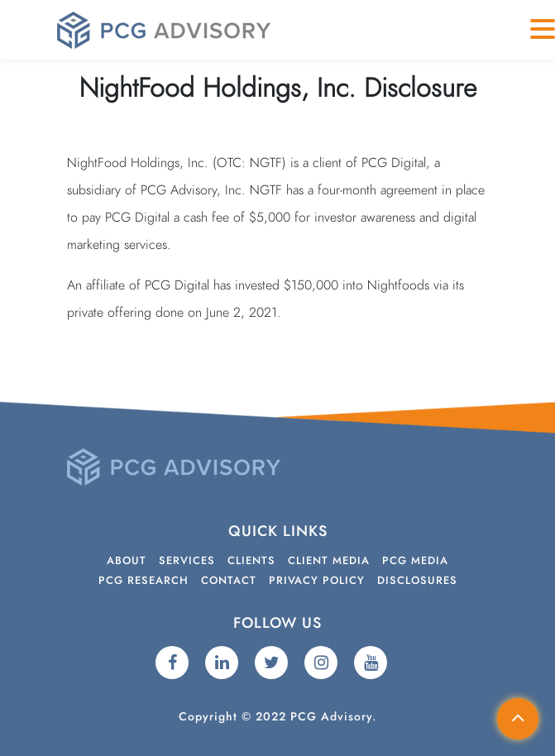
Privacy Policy (317, 581)
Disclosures (417, 581)
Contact (229, 581)
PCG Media (415, 561)
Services (187, 561)
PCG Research (144, 581)
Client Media (329, 561)
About (127, 561)
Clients (251, 561)
